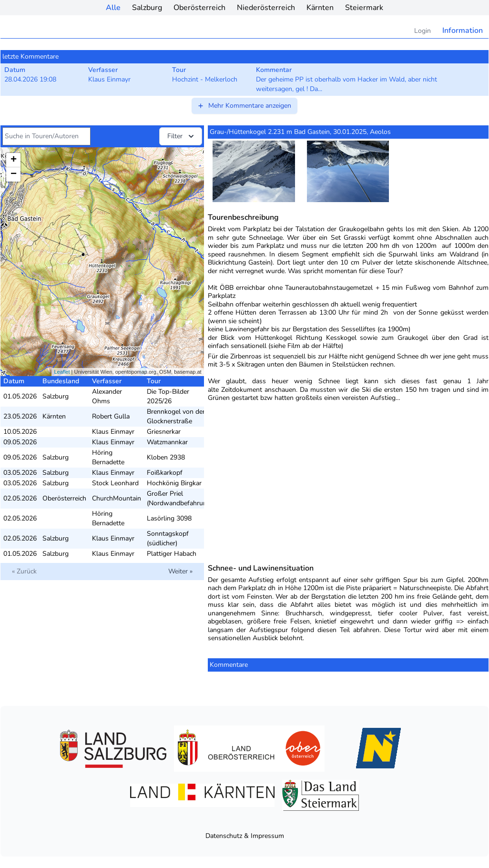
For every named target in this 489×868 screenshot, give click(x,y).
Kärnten (320, 8)
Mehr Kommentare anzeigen (244, 106)
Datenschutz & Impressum (245, 836)
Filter (182, 136)
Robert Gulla (111, 416)
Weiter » (180, 571)
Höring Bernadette (108, 457)
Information (463, 31)
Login (423, 31)
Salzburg (147, 8)
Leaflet (62, 372)
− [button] (14, 174)
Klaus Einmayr (113, 432)
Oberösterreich (199, 8)
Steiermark (364, 8)
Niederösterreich (266, 8)
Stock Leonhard (115, 483)
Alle (113, 8)
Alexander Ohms (107, 396)
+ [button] (14, 160)
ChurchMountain (117, 498)
